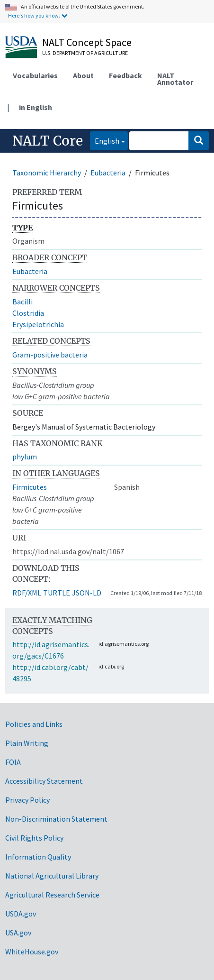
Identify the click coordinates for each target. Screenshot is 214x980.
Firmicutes (30, 487)
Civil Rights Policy (34, 838)
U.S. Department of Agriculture (85, 53)
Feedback (125, 75)
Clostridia (28, 313)
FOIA (13, 762)
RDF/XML (27, 593)
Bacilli (22, 302)
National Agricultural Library (52, 876)
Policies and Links (34, 724)
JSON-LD (87, 593)
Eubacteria (108, 173)
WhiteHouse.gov (32, 952)
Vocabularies (35, 75)
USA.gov (18, 933)
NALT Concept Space (87, 42)
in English (36, 107)
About (83, 75)
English (105, 140)
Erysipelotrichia (38, 324)
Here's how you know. (34, 15)
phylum (25, 457)
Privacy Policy (27, 800)
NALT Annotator (175, 79)
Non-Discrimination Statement (56, 819)
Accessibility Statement (44, 781)
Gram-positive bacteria (50, 355)
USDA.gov (21, 914)
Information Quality (38, 857)
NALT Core (48, 141)
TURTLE (57, 593)
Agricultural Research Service (52, 895)
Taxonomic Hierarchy (47, 173)
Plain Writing (27, 743)
